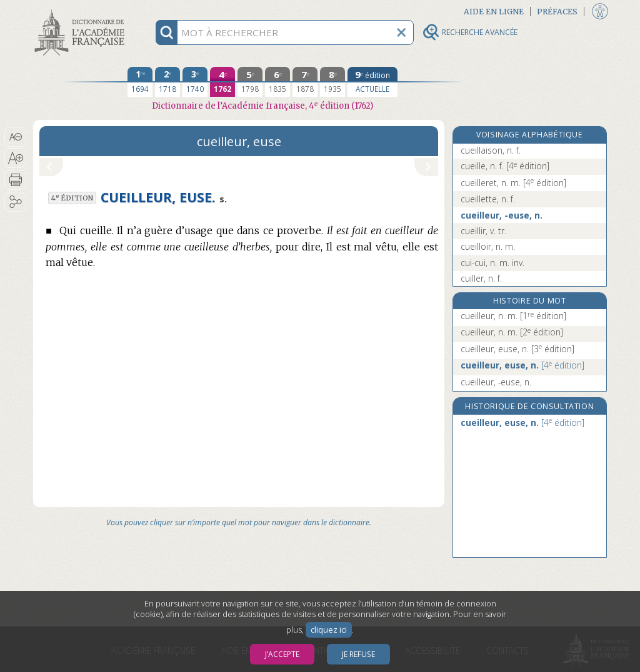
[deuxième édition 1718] (167, 82)
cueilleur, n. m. (513, 316)
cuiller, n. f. (481, 278)
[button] (15, 137)
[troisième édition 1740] (195, 82)
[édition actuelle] (372, 82)
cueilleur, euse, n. (517, 349)
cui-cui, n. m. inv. (492, 263)
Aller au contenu (82, 11)
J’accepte (282, 654)
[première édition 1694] (140, 82)
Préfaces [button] (557, 12)
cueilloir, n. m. (488, 246)
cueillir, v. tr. (483, 231)
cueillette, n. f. (488, 199)
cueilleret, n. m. (513, 183)
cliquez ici (329, 630)
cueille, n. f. (505, 166)
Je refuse (358, 654)
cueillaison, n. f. (491, 150)
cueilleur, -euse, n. (502, 215)
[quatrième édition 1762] (222, 82)
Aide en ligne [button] (494, 12)
